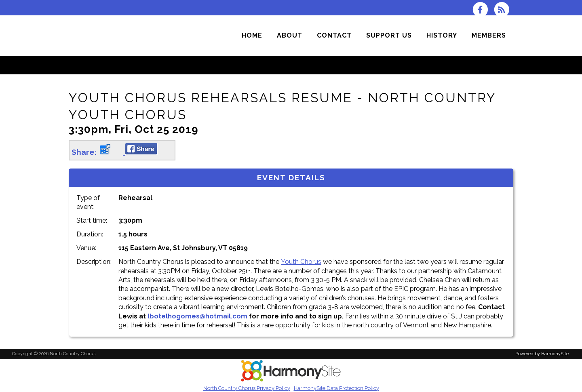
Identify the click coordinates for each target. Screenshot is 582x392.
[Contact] (334, 36)
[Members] (489, 36)
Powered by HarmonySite (542, 354)
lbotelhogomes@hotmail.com (197, 316)
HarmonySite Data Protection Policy (336, 388)
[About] (290, 36)
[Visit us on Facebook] (483, 9)
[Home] (252, 36)
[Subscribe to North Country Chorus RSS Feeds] (504, 9)
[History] (442, 36)
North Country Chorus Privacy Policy (247, 388)
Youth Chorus (301, 262)
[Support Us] (389, 36)
